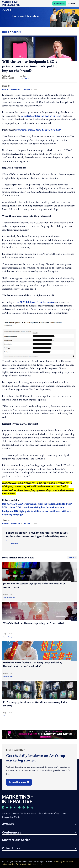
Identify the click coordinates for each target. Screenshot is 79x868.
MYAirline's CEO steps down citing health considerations (33, 507)
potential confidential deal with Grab (41, 116)
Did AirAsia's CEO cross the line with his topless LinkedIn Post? (37, 504)
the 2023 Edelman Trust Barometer (35, 302)
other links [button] (39, 848)
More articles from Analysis (39, 558)
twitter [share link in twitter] (5, 89)
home (6, 32)
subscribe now (20, 783)
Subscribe (60, 4)
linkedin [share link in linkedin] (27, 89)
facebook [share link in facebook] (16, 89)
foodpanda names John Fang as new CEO (38, 130)
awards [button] (39, 824)
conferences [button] (39, 832)
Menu (72, 3)
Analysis (17, 32)
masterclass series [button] (39, 840)
